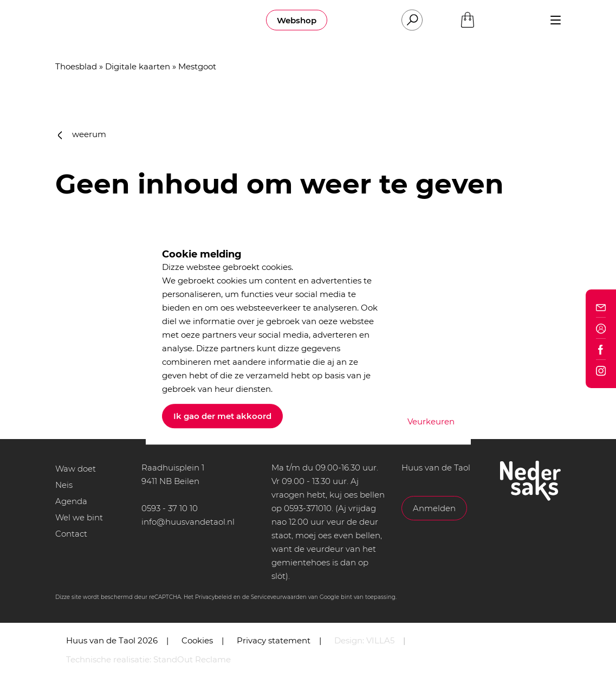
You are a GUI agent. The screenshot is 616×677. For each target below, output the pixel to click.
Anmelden (434, 508)
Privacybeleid (213, 597)
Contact (71, 534)
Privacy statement (274, 640)
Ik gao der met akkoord (222, 416)
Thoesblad (76, 66)
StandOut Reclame (192, 659)
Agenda (71, 501)
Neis (64, 485)
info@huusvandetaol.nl (188, 522)
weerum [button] (82, 134)
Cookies (197, 640)
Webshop (297, 20)
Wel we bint (79, 517)
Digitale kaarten (138, 66)
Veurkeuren (431, 421)
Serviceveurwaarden (279, 597)
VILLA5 (380, 640)
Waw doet (76, 469)
